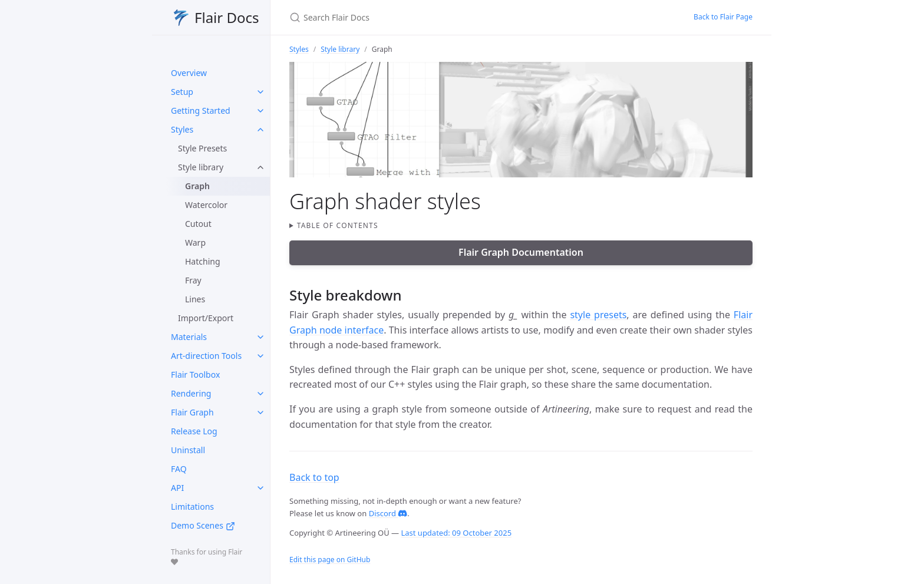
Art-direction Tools (206, 356)
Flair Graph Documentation (521, 252)
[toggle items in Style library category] (260, 167)
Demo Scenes (203, 525)
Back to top (314, 477)
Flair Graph (192, 412)
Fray (193, 280)
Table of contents (338, 225)
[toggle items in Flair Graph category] (260, 413)
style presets (598, 315)
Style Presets (202, 148)
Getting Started (201, 110)
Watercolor (206, 205)
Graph (197, 186)
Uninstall (188, 450)
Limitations (192, 507)
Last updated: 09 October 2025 (456, 533)
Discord (388, 513)
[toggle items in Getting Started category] (260, 111)
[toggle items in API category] (260, 488)
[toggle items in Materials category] (260, 337)
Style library (201, 167)
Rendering (191, 393)
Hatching (203, 261)
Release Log (194, 431)
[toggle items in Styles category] (260, 130)
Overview (189, 73)
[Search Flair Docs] (428, 17)
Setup (182, 92)
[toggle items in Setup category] (260, 92)
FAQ (179, 469)
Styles (182, 129)
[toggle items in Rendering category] (260, 394)
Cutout (198, 224)
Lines (195, 299)
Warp (195, 242)
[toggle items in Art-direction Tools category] (260, 356)
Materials (189, 337)
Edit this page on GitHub (330, 560)
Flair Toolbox (195, 375)
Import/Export (206, 318)
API (177, 488)
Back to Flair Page (723, 17)
